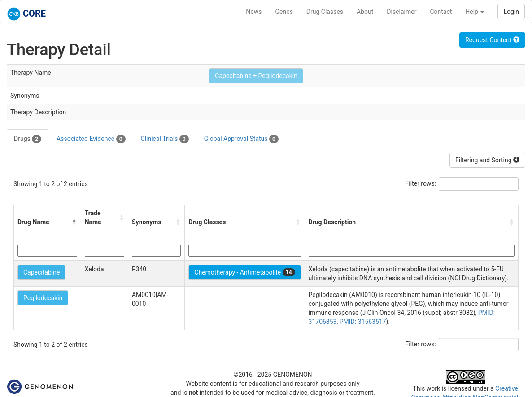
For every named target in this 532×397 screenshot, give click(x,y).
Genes (284, 12)
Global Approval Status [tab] (241, 139)
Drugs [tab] (28, 139)
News (254, 12)
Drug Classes (325, 12)
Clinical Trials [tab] (165, 139)
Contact (441, 12)
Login (511, 12)
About (365, 12)
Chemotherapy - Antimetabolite (244, 272)
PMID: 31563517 (363, 322)
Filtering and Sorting (487, 160)
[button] (74, 222)
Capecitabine (41, 272)
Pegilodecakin (43, 298)
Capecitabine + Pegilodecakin (256, 76)
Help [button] (475, 12)
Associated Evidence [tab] (91, 139)
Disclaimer (401, 12)
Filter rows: (421, 183)
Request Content (492, 40)
